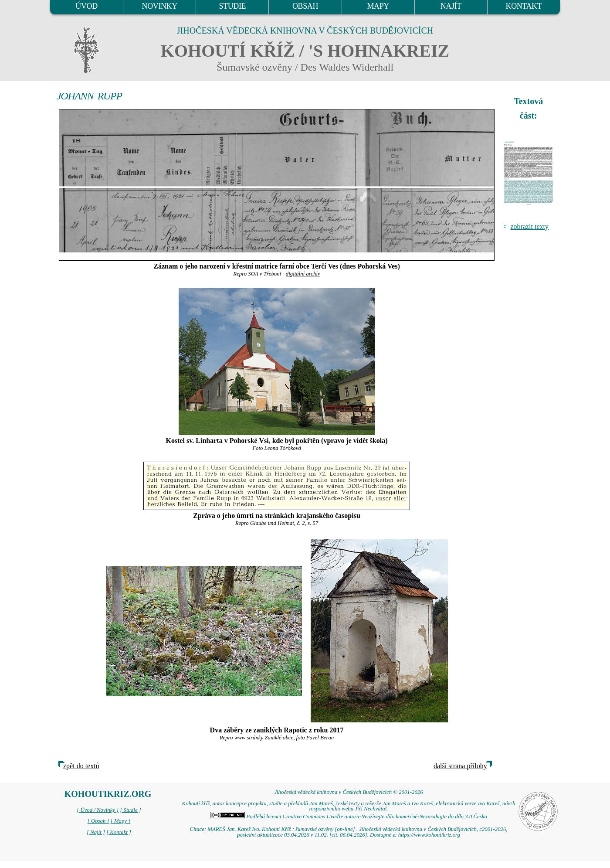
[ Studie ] (130, 810)
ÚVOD (86, 6)
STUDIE (233, 6)
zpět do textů (81, 766)
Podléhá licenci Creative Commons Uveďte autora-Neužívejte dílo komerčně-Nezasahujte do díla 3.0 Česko (349, 817)
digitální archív (303, 274)
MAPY (378, 6)
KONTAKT (524, 6)
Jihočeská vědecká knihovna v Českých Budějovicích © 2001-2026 (348, 792)
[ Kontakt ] (119, 832)
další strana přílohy (460, 766)
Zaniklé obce (279, 738)
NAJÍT (451, 6)
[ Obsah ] (98, 821)
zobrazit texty (529, 226)
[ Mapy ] (121, 821)
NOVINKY (160, 6)
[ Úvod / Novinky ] (98, 810)
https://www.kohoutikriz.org (429, 835)
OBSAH (305, 6)
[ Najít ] (96, 832)
